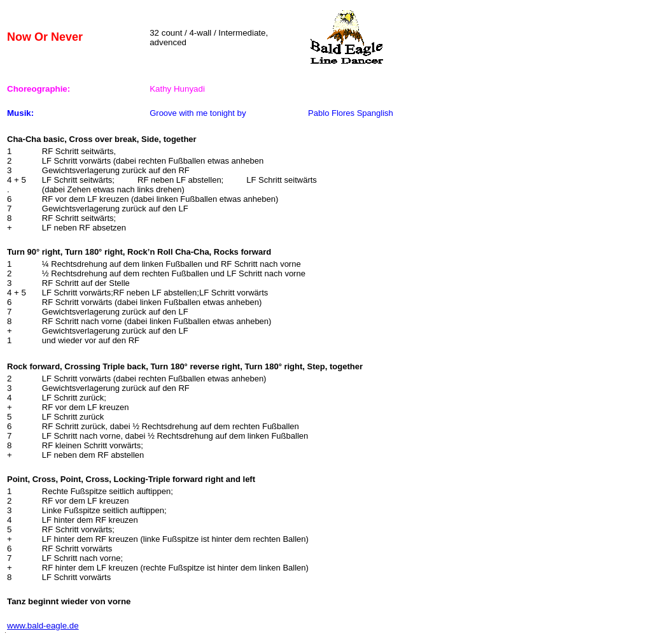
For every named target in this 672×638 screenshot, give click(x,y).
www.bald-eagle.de (43, 626)
